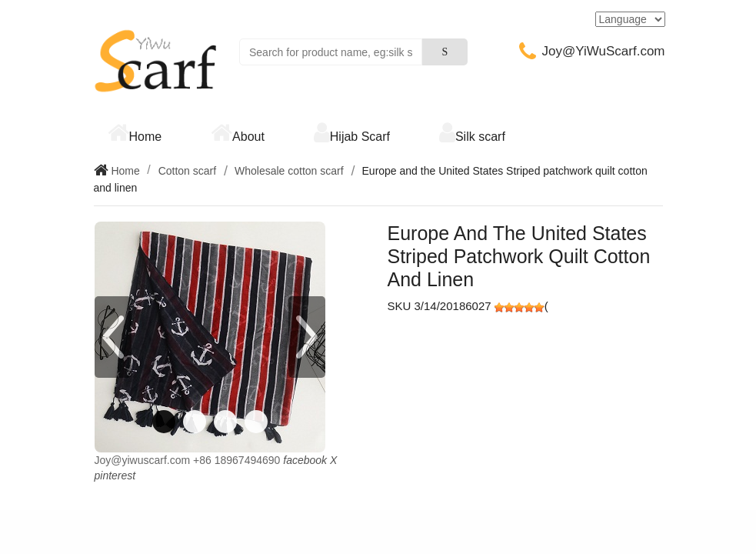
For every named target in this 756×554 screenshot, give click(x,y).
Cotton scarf (187, 171)
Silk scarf (480, 137)
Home (146, 137)
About (248, 137)
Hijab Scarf (360, 137)
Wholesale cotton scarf (289, 171)
